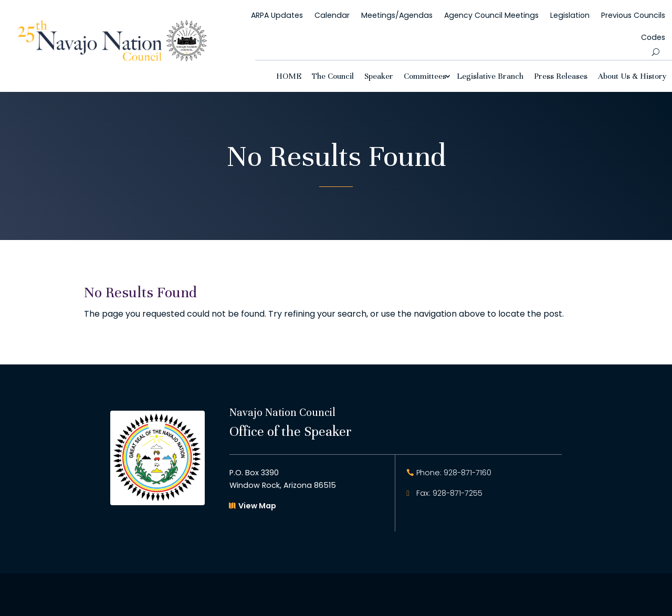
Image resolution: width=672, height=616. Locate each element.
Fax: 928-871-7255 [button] (449, 493)
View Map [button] (257, 506)
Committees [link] (425, 76)
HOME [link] (289, 76)
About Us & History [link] (632, 76)
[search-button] (655, 52)
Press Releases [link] (561, 76)
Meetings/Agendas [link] (397, 15)
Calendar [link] (332, 15)
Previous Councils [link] (633, 15)
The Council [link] (333, 76)
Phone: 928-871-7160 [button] (454, 473)
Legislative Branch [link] (490, 76)
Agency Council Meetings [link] (491, 15)
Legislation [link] (570, 15)
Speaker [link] (379, 76)
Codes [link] (653, 37)
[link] (112, 59)
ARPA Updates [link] (277, 15)
